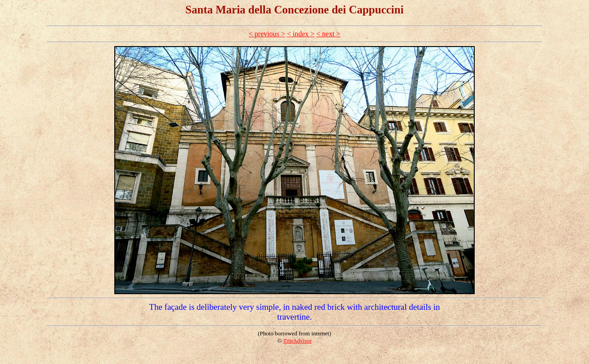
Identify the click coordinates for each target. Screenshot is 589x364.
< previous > (267, 34)
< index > (301, 34)
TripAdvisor (298, 340)
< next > (329, 34)
